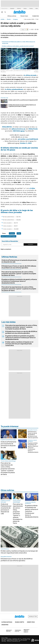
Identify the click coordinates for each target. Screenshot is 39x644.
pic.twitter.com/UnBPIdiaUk (28, 139)
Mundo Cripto (24, 16)
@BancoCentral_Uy (18, 129)
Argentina (5, 625)
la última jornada (30, 75)
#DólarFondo (33, 129)
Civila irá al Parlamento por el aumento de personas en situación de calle (19, 261)
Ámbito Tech (31, 622)
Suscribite (31, 244)
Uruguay (15, 19)
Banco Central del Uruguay (8, 236)
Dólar (37, 8)
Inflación (19, 8)
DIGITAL (9, 631)
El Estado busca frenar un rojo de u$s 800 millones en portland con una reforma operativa (19, 267)
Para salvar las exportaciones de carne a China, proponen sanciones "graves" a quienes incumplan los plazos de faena (19, 274)
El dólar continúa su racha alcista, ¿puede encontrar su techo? (18, 46)
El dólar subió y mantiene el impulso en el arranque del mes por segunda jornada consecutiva (19, 344)
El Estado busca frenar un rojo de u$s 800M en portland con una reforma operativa (21, 332)
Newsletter (33, 616)
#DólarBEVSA (7, 127)
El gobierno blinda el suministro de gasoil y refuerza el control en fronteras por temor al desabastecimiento (19, 281)
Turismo (31, 8)
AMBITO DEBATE (27, 631)
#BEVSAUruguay (19, 131)
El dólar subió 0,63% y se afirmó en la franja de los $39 (23, 100)
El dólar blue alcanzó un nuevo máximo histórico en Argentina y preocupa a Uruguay (22, 106)
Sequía (25, 8)
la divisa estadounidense (14, 89)
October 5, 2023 (26, 143)
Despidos (12, 8)
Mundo (9, 19)
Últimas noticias (12, 16)
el (32, 188)
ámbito (3, 19)
